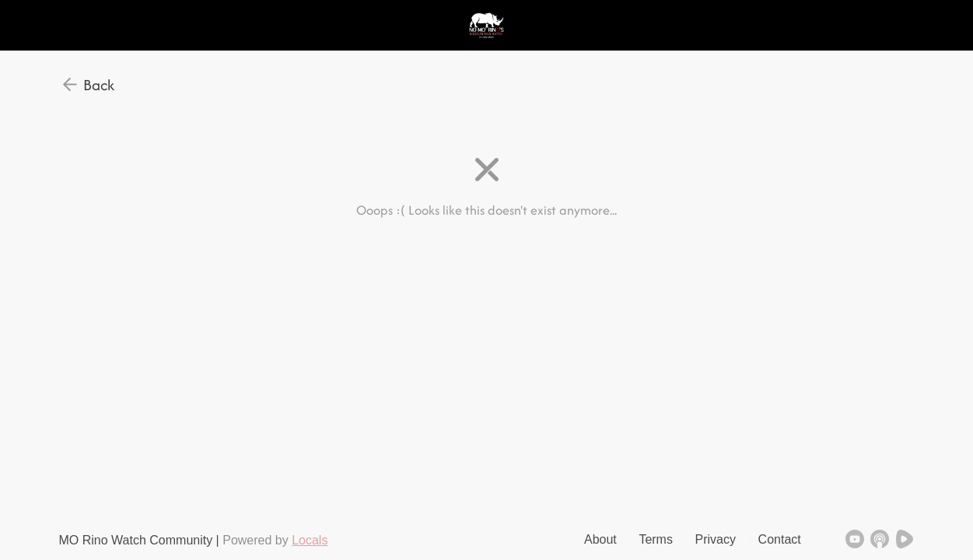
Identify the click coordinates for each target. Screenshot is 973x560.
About (600, 539)
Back (99, 85)
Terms (656, 539)
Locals (310, 540)
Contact (780, 539)
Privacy (716, 539)
